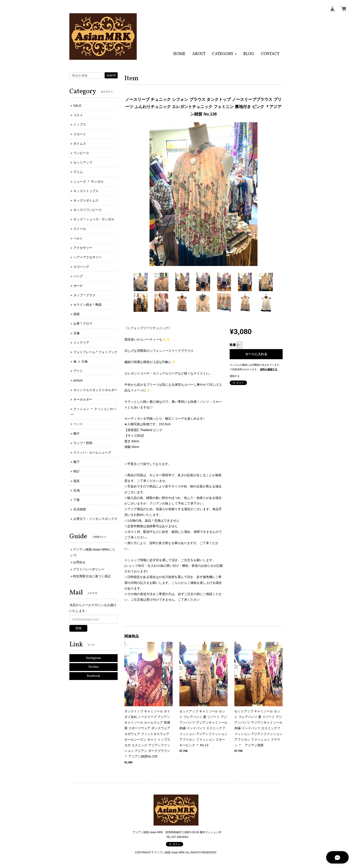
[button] (224, 54)
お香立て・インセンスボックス (95, 519)
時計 (77, 471)
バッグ (78, 276)
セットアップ (83, 162)
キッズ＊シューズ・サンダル (94, 219)
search (111, 75)
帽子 (77, 434)
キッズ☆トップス (86, 191)
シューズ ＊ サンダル (88, 182)
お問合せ (79, 562)
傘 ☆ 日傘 (81, 361)
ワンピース (81, 153)
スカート (80, 134)
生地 (77, 490)
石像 (77, 333)
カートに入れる (256, 354)
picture (78, 380)
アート (78, 371)
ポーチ (78, 286)
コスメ (78, 115)
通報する (235, 376)
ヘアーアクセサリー (88, 257)
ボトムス (80, 144)
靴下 (77, 462)
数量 (233, 345)
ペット (78, 424)
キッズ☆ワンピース (88, 210)
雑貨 (77, 314)
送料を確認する (269, 369)
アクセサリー (83, 248)
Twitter (93, 667)
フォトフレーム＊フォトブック (95, 352)
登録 (78, 628)
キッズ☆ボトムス (86, 200)
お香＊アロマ (83, 323)
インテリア (81, 343)
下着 (77, 500)
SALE (77, 106)
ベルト (78, 238)
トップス (80, 124)
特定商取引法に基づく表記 (92, 576)
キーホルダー (83, 399)
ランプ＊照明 (83, 443)
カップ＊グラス (84, 295)
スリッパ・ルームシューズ (92, 452)
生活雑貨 (80, 509)
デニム (78, 172)
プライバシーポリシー (89, 569)
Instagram (93, 658)
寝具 (77, 481)
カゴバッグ (81, 267)
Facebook (93, 676)
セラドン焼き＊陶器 (88, 305)
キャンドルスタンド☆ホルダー (95, 390)
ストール (80, 229)
